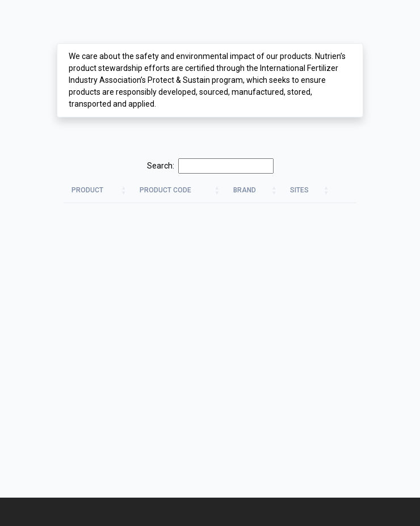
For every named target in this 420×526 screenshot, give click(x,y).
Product (87, 190)
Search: (210, 166)
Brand (245, 190)
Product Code (165, 190)
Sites (299, 190)
